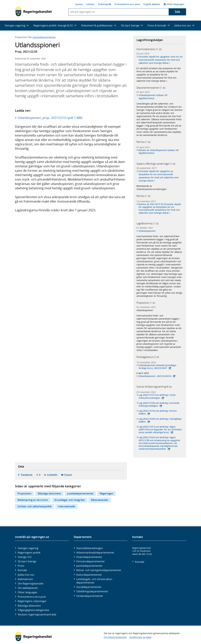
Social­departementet (89, 587)
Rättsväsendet (99, 500)
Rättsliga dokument (49, 493)
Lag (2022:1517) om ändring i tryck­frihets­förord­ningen (157, 396)
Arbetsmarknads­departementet (95, 553)
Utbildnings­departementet (92, 591)
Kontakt (22, 570)
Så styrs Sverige (27, 561)
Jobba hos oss (26, 575)
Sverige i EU (25, 557)
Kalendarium (25, 579)
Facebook (27, 475)
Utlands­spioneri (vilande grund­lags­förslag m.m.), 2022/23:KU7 (158, 367)
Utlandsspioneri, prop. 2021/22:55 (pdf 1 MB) (50, 118)
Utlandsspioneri (147, 231)
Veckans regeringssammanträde (37, 614)
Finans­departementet (89, 557)
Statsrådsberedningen (90, 548)
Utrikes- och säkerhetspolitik (35, 506)
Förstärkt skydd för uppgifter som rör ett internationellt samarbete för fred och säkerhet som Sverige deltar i (161, 60)
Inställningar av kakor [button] (140, 637)
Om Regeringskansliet (31, 584)
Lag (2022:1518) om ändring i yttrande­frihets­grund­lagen (159, 404)
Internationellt (67, 506)
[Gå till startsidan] (34, 11)
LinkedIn (52, 475)
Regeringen (106, 493)
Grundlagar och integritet (69, 500)
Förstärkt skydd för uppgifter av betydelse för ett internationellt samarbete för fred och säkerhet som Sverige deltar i (159, 176)
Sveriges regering (28, 548)
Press (21, 566)
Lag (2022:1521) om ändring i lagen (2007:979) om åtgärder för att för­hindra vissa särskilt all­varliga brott (160, 430)
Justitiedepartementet (44, 37)
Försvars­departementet (90, 561)
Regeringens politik (29, 553)
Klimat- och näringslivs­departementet (99, 570)
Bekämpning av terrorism (33, 500)
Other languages (174, 4)
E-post (68, 475)
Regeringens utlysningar (32, 601)
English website (152, 4)
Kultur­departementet (89, 575)
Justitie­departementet (89, 566)
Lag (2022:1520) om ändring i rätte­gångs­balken (160, 420)
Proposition (24, 493)
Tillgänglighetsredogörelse (33, 610)
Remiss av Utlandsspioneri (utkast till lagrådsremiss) (159, 152)
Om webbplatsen (28, 588)
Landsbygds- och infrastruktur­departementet (95, 581)
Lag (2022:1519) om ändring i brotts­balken (158, 412)
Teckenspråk (105, 4)
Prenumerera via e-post (127, 4)
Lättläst (90, 4)
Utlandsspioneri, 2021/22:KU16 (155, 376)
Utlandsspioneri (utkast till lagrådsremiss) (153, 97)
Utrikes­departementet (90, 596)
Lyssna (79, 4)
